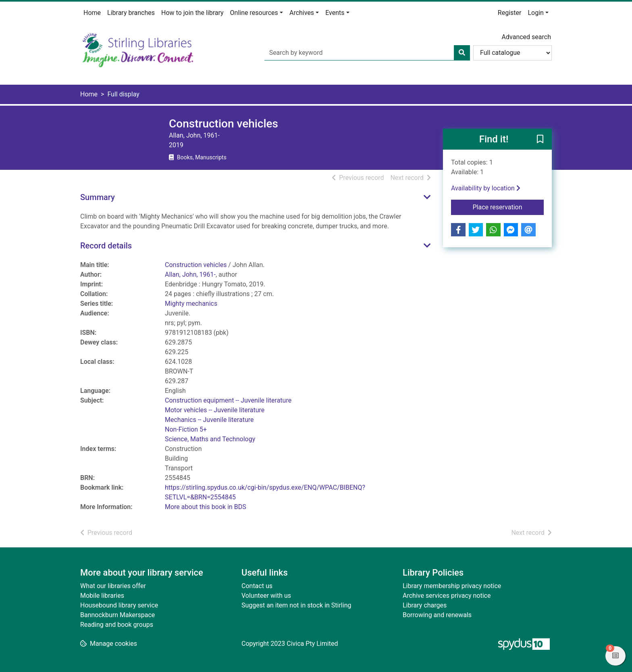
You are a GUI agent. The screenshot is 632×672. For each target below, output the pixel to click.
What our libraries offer (113, 586)
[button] (540, 140)
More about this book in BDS (206, 507)
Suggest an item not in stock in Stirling (296, 605)
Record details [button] (106, 246)
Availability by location (486, 188)
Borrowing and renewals (437, 615)
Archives (302, 13)
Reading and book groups (117, 625)
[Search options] (512, 53)
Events (335, 13)
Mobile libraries (102, 596)
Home (92, 13)
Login (535, 13)
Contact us (257, 586)
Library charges (425, 605)
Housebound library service (119, 605)
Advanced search (526, 37)
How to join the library (192, 13)
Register (510, 13)
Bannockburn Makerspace (117, 615)
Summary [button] (98, 197)
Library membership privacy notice (452, 586)
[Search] (462, 53)
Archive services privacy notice (447, 596)
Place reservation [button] (508, 207)
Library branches (131, 13)
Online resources (254, 13)
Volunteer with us (266, 596)
